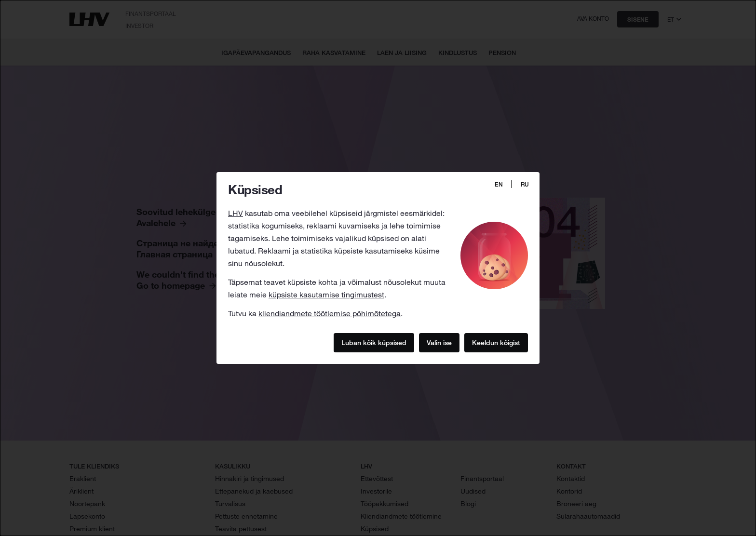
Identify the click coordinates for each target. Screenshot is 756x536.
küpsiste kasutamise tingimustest (326, 295)
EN (499, 184)
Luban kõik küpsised (374, 342)
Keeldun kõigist (496, 342)
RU (525, 184)
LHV (236, 213)
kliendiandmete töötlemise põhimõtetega (330, 313)
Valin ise (439, 342)
